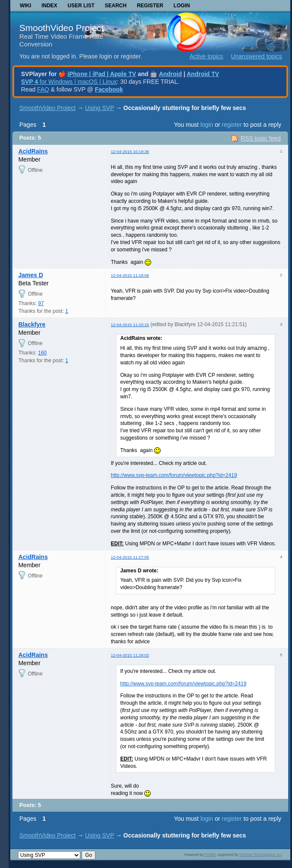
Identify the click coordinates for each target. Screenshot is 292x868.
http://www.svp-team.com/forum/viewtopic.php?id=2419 (174, 475)
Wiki (26, 6)
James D (31, 275)
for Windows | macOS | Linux (69, 82)
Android (170, 74)
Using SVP (99, 108)
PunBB (210, 855)
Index (50, 6)
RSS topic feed (260, 138)
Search (116, 6)
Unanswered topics (257, 56)
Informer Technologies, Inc (261, 855)
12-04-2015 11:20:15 (130, 325)
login (207, 125)
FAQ (43, 89)
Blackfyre (32, 324)
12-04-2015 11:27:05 (130, 557)
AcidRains (33, 151)
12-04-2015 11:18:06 (130, 275)
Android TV (203, 74)
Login (182, 6)
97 (41, 303)
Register (150, 6)
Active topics (206, 56)
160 (43, 353)
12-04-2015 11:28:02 (130, 655)
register (232, 125)
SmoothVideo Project (62, 28)
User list (81, 6)
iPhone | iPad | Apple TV (102, 74)
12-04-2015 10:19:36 (130, 151)
